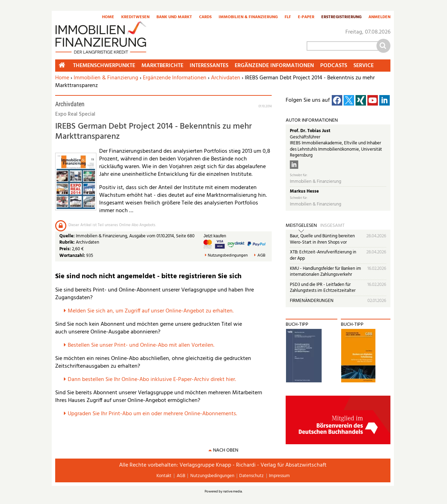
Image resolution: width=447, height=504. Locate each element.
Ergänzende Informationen (175, 78)
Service (364, 66)
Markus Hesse (304, 191)
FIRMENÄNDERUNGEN (312, 301)
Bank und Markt (174, 17)
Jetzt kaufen (215, 236)
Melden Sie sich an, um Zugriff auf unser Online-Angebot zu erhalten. (151, 311)
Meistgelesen (301, 226)
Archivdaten (226, 78)
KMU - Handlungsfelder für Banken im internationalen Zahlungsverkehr (325, 272)
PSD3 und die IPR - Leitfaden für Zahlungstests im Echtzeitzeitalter (323, 288)
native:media (233, 491)
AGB (261, 256)
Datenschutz (251, 476)
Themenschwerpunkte (104, 66)
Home (108, 17)
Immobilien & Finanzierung (248, 17)
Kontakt (164, 476)
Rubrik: (68, 242)
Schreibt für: (299, 175)
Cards (205, 17)
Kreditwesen (135, 17)
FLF (288, 17)
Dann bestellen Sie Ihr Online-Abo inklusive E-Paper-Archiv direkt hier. (152, 380)
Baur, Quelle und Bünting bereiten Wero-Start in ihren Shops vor (322, 239)
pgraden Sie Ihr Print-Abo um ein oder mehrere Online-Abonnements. (154, 414)
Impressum (279, 476)
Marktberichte (162, 66)
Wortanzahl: (72, 256)
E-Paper (306, 17)
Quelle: (68, 236)
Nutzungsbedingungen (228, 256)
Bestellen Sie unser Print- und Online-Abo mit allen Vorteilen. (141, 345)
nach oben (226, 450)
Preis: (65, 249)
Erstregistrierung (341, 17)
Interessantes (209, 66)
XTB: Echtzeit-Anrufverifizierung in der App (323, 255)
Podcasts (334, 66)
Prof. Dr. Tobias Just (310, 131)
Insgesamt (332, 226)
